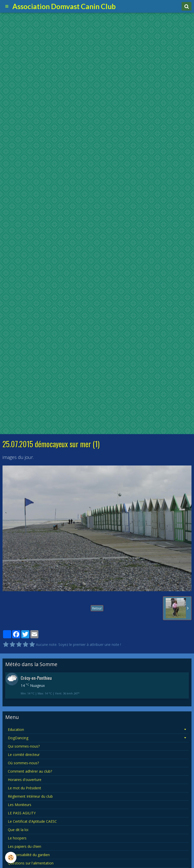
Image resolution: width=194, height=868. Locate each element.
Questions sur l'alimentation (31, 863)
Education (16, 729)
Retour (97, 608)
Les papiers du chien (25, 846)
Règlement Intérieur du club (30, 796)
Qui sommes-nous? (24, 746)
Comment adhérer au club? (30, 771)
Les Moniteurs (20, 805)
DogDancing (18, 738)
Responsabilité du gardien (29, 855)
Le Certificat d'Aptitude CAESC (32, 821)
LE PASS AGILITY (22, 813)
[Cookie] (11, 858)
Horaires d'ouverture (25, 780)
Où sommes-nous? (23, 763)
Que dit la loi (18, 830)
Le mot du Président (25, 788)
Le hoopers (17, 838)
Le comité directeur (24, 755)
